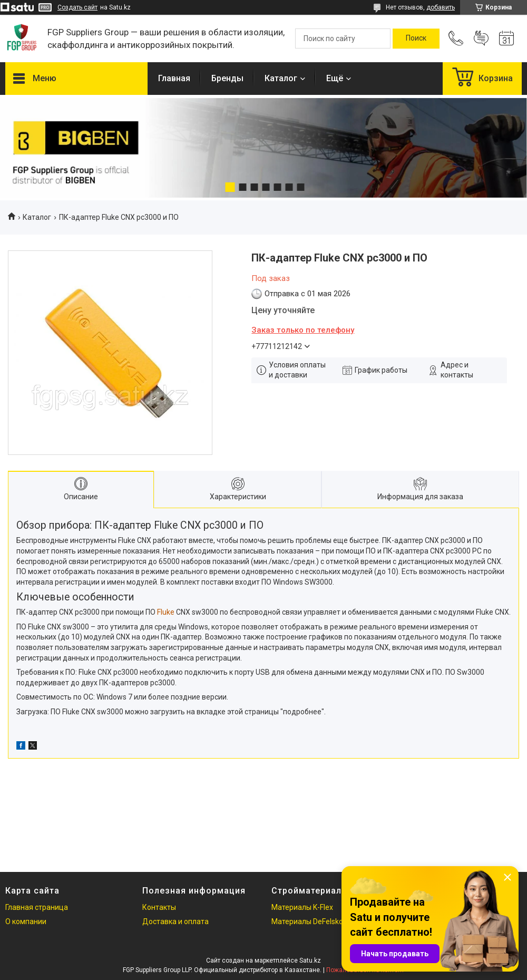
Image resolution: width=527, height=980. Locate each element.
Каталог (281, 78)
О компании (26, 921)
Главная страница (37, 907)
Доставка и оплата (175, 921)
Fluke (166, 612)
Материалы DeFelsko (307, 921)
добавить (441, 7)
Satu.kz (310, 960)
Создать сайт (77, 7)
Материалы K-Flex (302, 907)
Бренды (227, 78)
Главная (174, 78)
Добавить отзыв (481, 38)
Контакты (159, 907)
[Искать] (416, 38)
